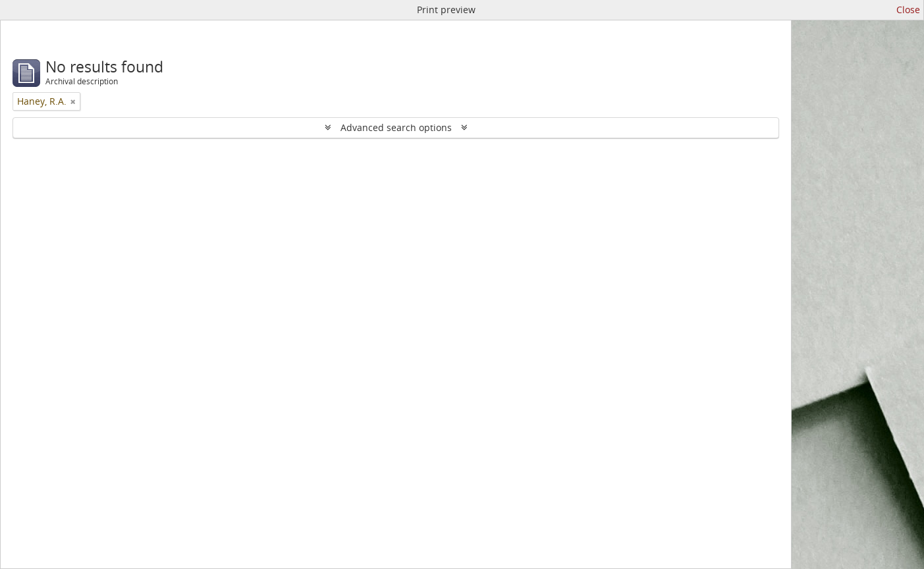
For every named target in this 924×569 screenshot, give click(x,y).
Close (908, 10)
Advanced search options (396, 127)
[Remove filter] (73, 101)
